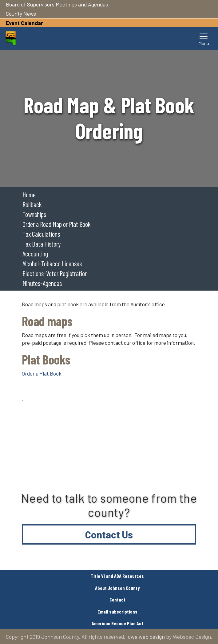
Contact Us (109, 534)
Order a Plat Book (42, 373)
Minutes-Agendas (42, 283)
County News (21, 14)
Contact (117, 600)
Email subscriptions (117, 612)
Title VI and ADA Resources (117, 576)
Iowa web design (146, 637)
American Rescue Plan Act (117, 623)
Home (29, 195)
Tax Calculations (41, 234)
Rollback (32, 204)
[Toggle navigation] (204, 38)
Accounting (35, 254)
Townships (34, 214)
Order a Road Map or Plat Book (57, 224)
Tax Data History (42, 244)
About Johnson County (117, 588)
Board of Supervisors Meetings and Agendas (57, 4)
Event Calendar (24, 23)
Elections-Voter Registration (55, 273)
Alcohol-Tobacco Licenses (52, 264)
